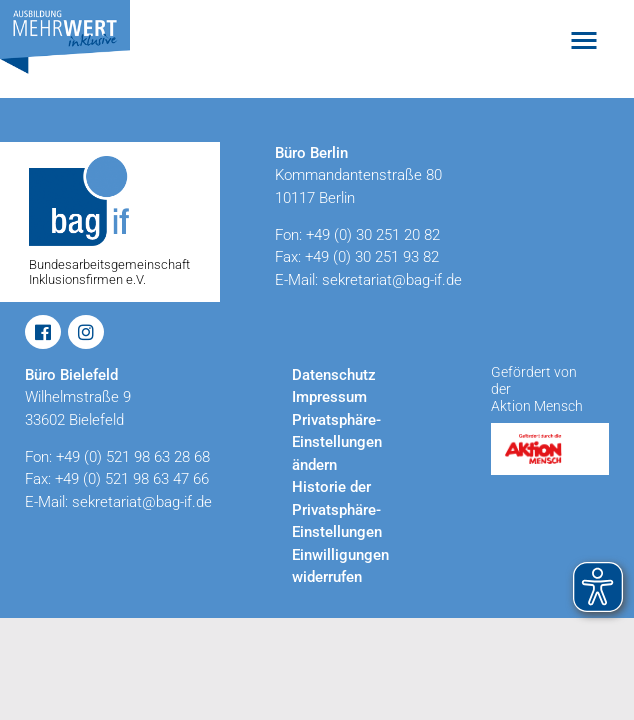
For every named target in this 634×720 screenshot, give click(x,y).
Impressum (329, 397)
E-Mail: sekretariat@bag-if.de (368, 280)
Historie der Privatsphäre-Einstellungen (337, 509)
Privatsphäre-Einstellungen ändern (337, 442)
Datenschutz (334, 375)
